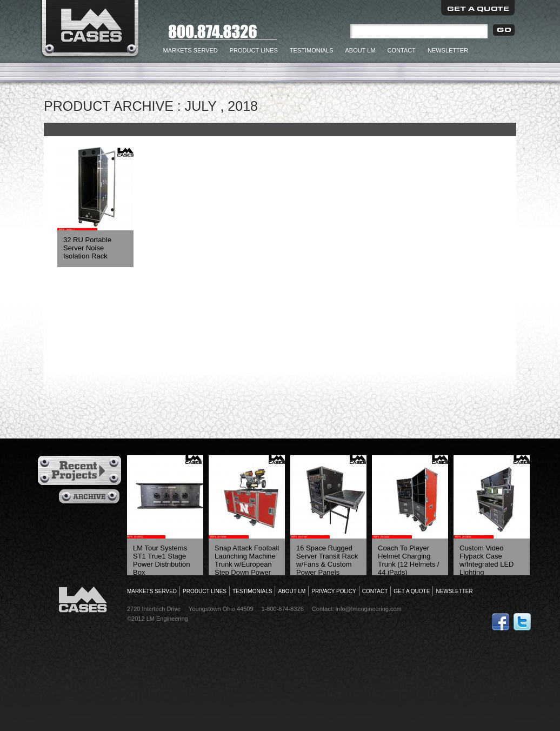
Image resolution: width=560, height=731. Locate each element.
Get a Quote (478, 8)
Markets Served (191, 50)
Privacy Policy (334, 591)
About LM (361, 50)
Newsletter (448, 50)
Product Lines (254, 50)
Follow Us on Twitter (522, 622)
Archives (91, 497)
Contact (402, 50)
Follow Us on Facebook (501, 622)
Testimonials (312, 50)
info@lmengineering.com (369, 609)
